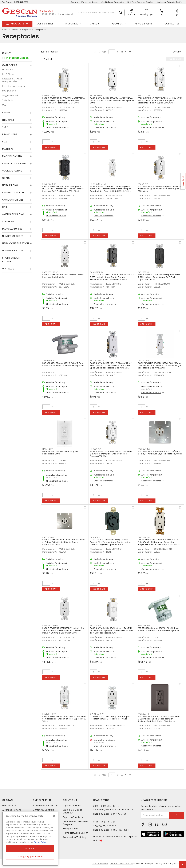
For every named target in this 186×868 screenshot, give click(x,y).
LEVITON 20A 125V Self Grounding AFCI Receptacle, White (61, 453)
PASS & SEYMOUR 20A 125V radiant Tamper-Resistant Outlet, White (64, 276)
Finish (6, 207)
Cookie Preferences (100, 864)
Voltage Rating (12, 171)
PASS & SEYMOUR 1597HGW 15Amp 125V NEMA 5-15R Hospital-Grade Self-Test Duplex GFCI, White (64, 719)
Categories (10, 65)
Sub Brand (9, 222)
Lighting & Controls (43, 810)
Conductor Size (13, 200)
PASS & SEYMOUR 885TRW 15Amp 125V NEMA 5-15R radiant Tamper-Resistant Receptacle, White (112, 100)
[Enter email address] (155, 815)
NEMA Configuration (16, 243)
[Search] (100, 13)
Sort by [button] (177, 52)
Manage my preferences (30, 856)
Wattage (8, 269)
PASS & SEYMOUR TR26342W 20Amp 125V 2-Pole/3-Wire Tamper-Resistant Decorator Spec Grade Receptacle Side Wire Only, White (111, 367)
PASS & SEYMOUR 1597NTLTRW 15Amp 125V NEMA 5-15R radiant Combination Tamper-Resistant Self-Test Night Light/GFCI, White (111, 189)
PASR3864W (144, 449)
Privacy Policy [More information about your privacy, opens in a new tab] (40, 842)
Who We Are (9, 806)
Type (5, 127)
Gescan (7, 800)
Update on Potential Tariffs (169, 2)
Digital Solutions (72, 806)
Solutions (70, 800)
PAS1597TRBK (96, 272)
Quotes (74, 2)
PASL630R (95, 537)
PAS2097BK (143, 272)
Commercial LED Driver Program (76, 823)
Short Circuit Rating (11, 260)
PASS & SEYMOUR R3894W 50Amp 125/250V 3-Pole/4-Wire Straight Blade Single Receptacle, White (64, 542)
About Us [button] (117, 24)
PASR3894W (49, 537)
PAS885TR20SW (50, 272)
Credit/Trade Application (113, 2)
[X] (54, 816)
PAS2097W (95, 449)
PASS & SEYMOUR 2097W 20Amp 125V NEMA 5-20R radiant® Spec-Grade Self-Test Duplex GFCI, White (111, 454)
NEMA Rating (10, 185)
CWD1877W (143, 361)
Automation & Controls (45, 806)
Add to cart (51, 147)
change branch (67, 14)
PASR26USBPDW (50, 626)
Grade (6, 178)
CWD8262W (144, 537)
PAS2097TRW (144, 96)
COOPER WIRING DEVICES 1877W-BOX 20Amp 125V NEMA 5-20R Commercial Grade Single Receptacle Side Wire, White (159, 365)
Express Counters (73, 817)
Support (10, 2)
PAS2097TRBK (49, 184)
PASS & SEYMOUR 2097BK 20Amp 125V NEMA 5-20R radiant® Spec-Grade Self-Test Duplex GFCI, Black (159, 277)
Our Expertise (42, 800)
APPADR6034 (144, 626)
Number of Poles (13, 251)
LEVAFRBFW (48, 449)
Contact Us (172, 24)
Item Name (8, 120)
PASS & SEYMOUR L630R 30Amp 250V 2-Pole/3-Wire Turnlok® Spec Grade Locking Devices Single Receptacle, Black (111, 542)
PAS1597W (143, 184)
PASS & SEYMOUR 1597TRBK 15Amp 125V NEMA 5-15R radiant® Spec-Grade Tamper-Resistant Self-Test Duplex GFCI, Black (112, 277)
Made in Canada (12, 156)
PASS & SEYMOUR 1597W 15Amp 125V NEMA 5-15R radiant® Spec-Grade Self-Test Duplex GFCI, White (160, 189)
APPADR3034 (49, 361)
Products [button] (17, 24)
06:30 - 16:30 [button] (48, 14)
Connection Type (13, 192)
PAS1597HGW (49, 714)
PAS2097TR (143, 714)
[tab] (17, 53)
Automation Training (74, 837)
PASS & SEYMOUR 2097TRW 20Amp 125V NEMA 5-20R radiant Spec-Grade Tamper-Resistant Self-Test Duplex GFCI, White (160, 100)
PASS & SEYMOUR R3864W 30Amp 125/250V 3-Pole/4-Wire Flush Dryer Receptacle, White (160, 453)
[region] (30, 839)
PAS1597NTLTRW (98, 184)
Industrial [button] (72, 24)
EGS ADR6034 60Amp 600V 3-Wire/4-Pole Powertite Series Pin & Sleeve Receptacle (158, 629)
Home (5, 30)
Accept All (30, 848)
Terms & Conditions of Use (122, 863)
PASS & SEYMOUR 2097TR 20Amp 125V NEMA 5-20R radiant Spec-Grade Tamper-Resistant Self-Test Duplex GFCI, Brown (159, 719)
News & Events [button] (144, 24)
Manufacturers (12, 229)
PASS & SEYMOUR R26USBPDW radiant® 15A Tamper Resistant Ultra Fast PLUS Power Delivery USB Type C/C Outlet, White (63, 630)
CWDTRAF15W (97, 714)
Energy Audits (70, 828)
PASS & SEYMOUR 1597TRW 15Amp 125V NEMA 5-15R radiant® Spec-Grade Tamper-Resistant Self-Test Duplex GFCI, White (64, 100)
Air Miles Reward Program (12, 811)
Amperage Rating (13, 214)
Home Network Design (75, 833)
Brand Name (10, 134)
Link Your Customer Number (141, 2)
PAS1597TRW (49, 96)
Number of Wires (13, 236)
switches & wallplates (21, 30)
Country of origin (14, 163)
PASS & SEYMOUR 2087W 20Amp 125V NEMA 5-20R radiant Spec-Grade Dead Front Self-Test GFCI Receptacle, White (112, 630)
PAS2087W (95, 626)
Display (7, 53)
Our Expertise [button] (45, 24)
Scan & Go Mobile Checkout (72, 811)
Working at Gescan (90, 2)
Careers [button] (95, 24)
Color (6, 113)
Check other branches (56, 127)
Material (8, 149)
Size (5, 142)
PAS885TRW (96, 96)
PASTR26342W (97, 361)
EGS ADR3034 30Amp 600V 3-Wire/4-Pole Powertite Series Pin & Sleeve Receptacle (63, 364)
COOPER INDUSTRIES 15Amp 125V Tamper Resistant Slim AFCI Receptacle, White (110, 718)
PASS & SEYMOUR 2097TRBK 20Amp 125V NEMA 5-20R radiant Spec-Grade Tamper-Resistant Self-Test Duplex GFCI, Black (63, 189)
